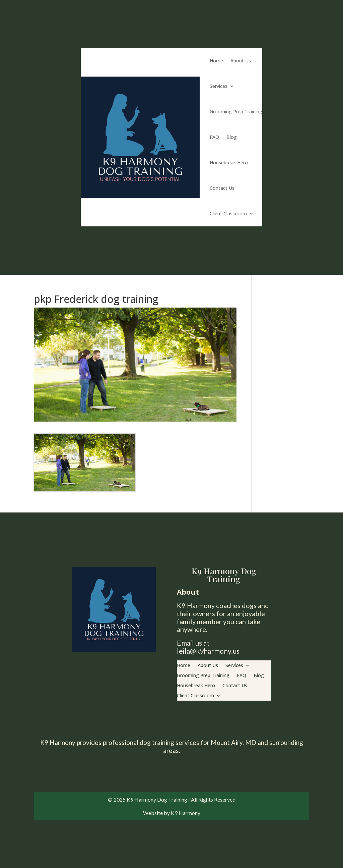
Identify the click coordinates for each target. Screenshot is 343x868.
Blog (232, 137)
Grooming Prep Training (236, 112)
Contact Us (222, 188)
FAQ (214, 137)
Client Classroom (228, 213)
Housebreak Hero (229, 162)
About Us (241, 61)
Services (219, 86)
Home (216, 61)
